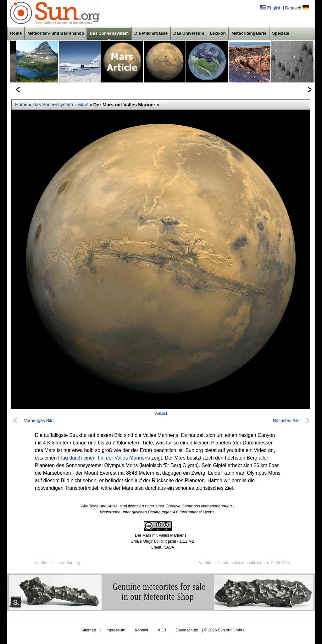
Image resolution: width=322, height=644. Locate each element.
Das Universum (189, 33)
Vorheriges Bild (39, 421)
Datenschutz (187, 630)
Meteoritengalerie (249, 33)
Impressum (115, 630)
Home (16, 33)
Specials (281, 33)
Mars (83, 105)
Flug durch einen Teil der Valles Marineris (104, 458)
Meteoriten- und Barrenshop (56, 33)
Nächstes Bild (286, 421)
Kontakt (141, 630)
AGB (162, 630)
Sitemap (89, 630)
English (274, 8)
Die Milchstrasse (151, 33)
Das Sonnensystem (109, 33)
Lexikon (218, 33)
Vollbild (161, 414)
